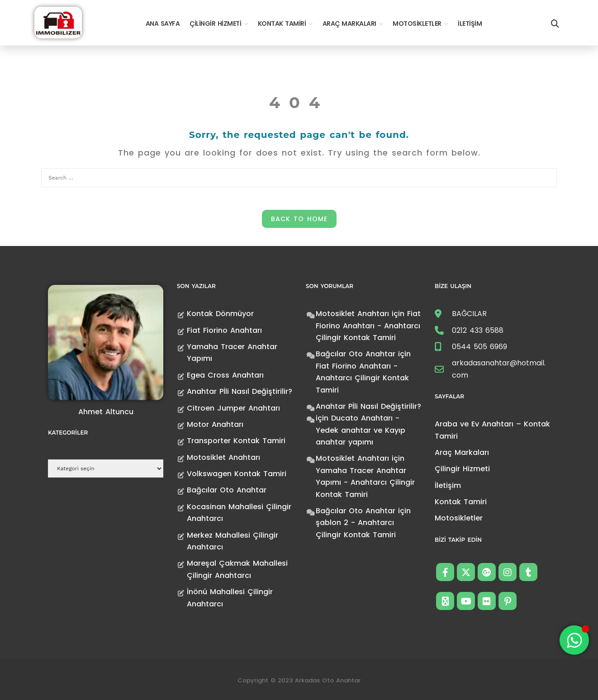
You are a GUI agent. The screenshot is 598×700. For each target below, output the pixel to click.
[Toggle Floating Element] (574, 640)
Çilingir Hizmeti (215, 24)
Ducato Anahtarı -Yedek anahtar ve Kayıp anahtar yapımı (361, 430)
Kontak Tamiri (282, 24)
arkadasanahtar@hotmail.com (499, 369)
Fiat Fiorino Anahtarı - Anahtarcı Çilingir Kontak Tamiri (368, 326)
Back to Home (299, 219)
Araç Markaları (349, 24)
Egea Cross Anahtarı (225, 375)
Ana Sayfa (163, 24)
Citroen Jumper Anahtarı (233, 408)
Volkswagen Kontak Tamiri (237, 474)
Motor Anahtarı (215, 424)
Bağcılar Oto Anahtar (227, 490)
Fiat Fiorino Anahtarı (224, 330)
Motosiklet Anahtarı (223, 457)
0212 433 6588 (478, 330)
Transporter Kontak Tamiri (236, 441)
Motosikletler (417, 24)
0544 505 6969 (479, 347)
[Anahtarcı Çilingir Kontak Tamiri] (58, 22)
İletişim (470, 24)
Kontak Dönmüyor (220, 314)
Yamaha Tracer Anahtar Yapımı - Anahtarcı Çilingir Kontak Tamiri (365, 482)
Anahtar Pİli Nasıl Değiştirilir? (240, 391)
